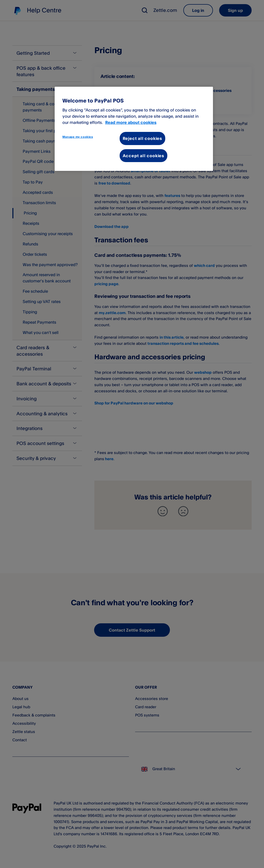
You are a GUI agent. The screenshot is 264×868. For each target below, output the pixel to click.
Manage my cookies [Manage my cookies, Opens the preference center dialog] (78, 137)
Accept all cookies (143, 156)
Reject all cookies (142, 138)
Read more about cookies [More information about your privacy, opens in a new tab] (131, 122)
